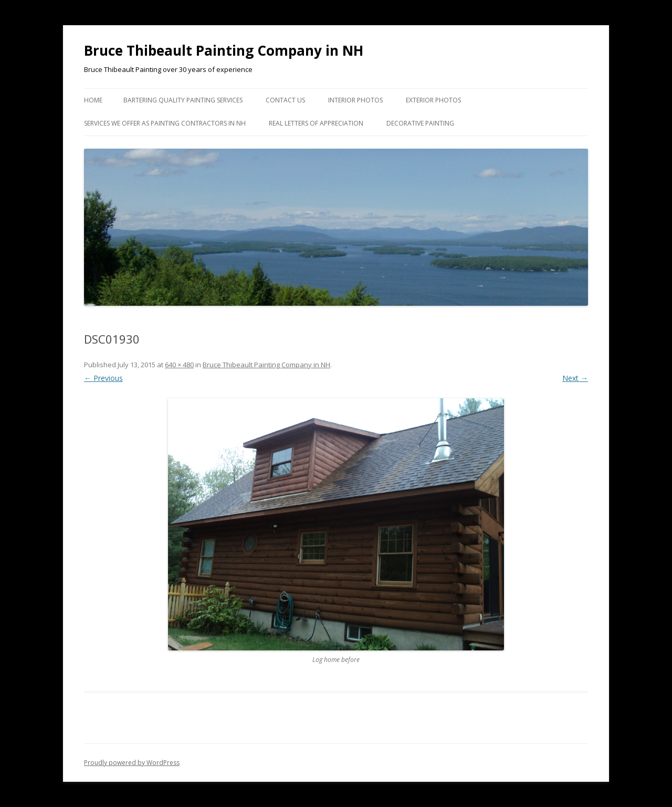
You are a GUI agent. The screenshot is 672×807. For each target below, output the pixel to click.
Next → (575, 378)
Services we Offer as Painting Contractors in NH (165, 123)
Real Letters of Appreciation (316, 123)
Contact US (285, 100)
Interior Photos (355, 100)
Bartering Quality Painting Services (183, 100)
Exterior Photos (433, 100)
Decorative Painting (420, 123)
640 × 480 (179, 365)
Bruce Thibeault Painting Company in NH (224, 50)
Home (93, 100)
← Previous (103, 378)
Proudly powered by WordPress (132, 763)
